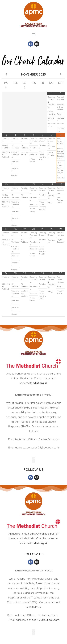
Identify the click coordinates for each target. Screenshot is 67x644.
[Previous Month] (6, 74)
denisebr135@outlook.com (43, 620)
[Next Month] (61, 74)
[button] (33, 35)
